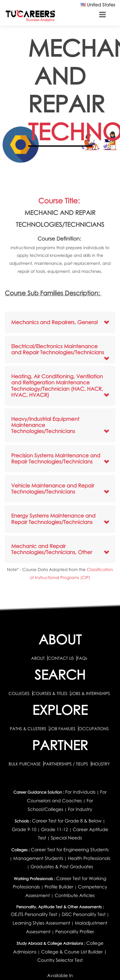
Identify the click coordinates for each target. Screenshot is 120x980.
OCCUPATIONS (93, 729)
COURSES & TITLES (50, 693)
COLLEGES (19, 693)
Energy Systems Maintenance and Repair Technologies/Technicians (53, 519)
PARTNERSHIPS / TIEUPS (66, 764)
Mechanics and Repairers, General (54, 322)
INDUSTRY (100, 764)
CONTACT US (61, 658)
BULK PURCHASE (25, 764)
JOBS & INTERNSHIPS (90, 693)
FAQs (82, 658)
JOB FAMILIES (63, 729)
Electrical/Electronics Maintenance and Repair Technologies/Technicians (58, 349)
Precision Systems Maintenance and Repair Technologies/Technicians (56, 458)
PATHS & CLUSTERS (29, 729)
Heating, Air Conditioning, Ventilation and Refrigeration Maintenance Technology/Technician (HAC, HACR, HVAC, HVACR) (57, 386)
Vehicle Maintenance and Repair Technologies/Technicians (53, 489)
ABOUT (38, 658)
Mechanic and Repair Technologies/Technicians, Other (52, 549)
